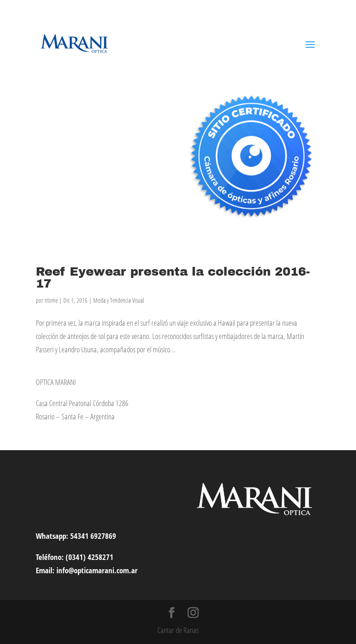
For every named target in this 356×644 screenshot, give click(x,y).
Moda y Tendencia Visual (119, 300)
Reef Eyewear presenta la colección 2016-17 (173, 277)
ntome (51, 300)
